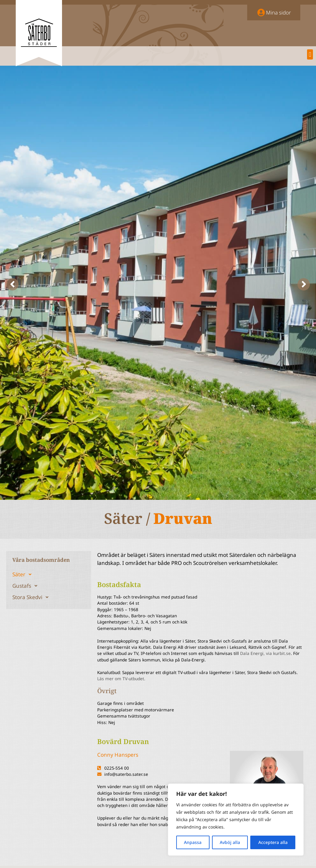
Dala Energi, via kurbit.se (265, 653)
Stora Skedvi (32, 597)
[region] (236, 820)
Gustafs (27, 586)
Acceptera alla (273, 842)
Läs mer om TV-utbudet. (121, 679)
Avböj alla (230, 842)
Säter (24, 574)
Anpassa (193, 842)
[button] (310, 54)
